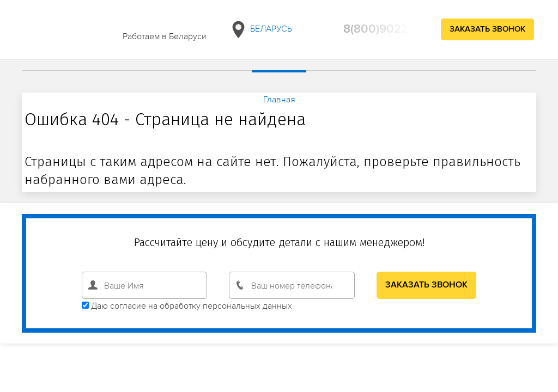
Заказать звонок (487, 29)
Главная (279, 99)
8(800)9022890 (387, 29)
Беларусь (260, 30)
